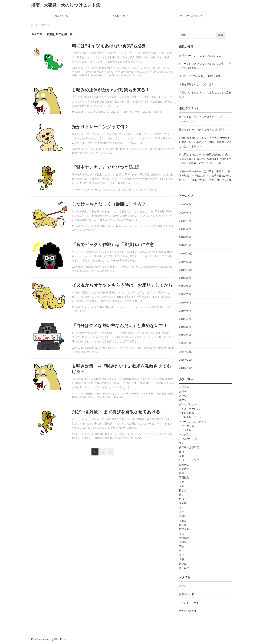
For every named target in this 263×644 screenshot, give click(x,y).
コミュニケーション (190, 409)
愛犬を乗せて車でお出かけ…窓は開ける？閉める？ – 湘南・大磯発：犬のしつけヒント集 (205, 159)
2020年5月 (185, 213)
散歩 (182, 499)
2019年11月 (186, 262)
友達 (182, 473)
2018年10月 (186, 368)
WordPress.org (187, 611)
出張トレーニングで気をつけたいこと (200, 56)
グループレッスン (189, 404)
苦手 (182, 546)
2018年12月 (186, 352)
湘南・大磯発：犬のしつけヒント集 (66, 5)
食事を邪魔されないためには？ (196, 84)
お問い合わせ (120, 16)
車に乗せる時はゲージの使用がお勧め (200, 154)
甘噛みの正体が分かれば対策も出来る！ (201, 171)
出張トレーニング (189, 460)
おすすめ (184, 387)
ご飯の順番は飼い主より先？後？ (198, 138)
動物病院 (184, 465)
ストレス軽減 (187, 413)
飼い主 (183, 564)
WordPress (60, 639)
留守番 (183, 525)
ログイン (184, 586)
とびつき (184, 396)
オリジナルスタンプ (191, 16)
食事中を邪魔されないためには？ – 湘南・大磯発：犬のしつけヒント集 (205, 142)
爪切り (183, 516)
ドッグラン (185, 434)
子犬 (182, 482)
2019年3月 (185, 327)
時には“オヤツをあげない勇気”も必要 (200, 76)
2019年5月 (185, 311)
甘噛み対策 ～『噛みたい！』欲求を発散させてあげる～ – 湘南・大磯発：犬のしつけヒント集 (205, 176)
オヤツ (183, 400)
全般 (182, 456)
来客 (182, 512)
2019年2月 (185, 335)
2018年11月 (186, 360)
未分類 (183, 503)
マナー (183, 443)
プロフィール (61, 16)
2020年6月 (185, 205)
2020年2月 (185, 237)
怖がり (183, 490)
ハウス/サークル (188, 439)
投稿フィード (187, 594)
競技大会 (184, 529)
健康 (182, 452)
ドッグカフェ (187, 426)
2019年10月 (186, 270)
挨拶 (182, 495)
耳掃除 (183, 542)
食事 (182, 559)
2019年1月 (185, 343)
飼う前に (184, 568)
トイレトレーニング (190, 417)
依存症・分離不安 (189, 447)
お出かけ (184, 391)
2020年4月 (185, 221)
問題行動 (184, 477)
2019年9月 (185, 278)
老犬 (182, 533)
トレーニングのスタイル (193, 422)
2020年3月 (185, 229)
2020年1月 (185, 245)
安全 (182, 486)
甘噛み (183, 520)
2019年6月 (185, 303)
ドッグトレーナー (189, 430)
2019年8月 (185, 286)
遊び (182, 555)
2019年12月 (186, 254)
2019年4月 (185, 319)
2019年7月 (185, 294)
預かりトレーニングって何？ (195, 117)
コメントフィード (189, 603)
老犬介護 (184, 538)
